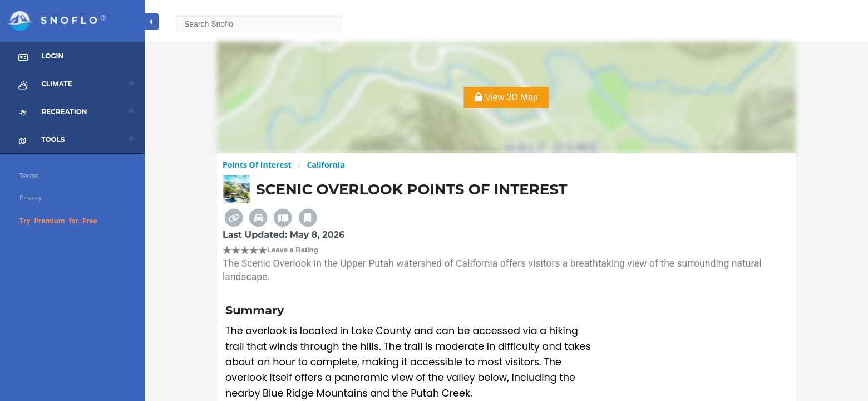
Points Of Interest (257, 165)
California (326, 165)
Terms (29, 176)
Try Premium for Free (58, 221)
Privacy (31, 198)
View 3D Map (506, 97)
